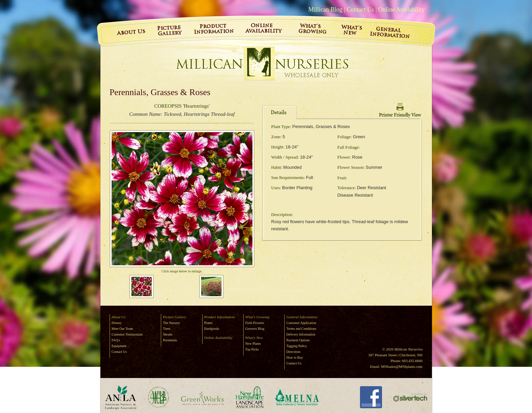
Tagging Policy (297, 346)
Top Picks (252, 349)
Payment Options (298, 340)
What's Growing (257, 317)
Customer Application (301, 323)
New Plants (253, 344)
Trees (167, 329)
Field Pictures (255, 323)
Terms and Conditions (301, 329)
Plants (208, 323)
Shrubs (168, 334)
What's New (254, 338)
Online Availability (402, 10)
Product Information (220, 317)
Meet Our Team (122, 329)
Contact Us (360, 10)
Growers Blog (255, 329)
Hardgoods (212, 329)
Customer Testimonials (127, 334)
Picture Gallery (174, 317)
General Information (302, 317)
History (117, 323)
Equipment (119, 346)
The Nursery (171, 323)
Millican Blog (326, 10)
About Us (119, 317)
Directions (293, 352)
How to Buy (295, 357)
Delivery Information (301, 334)
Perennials (170, 340)
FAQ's (116, 340)
